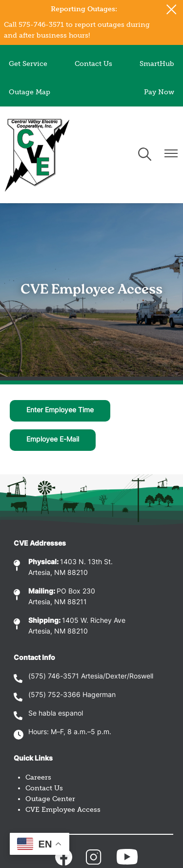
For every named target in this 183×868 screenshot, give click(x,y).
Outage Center (50, 799)
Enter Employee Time (60, 411)
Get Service (28, 64)
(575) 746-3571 (54, 677)
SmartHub (157, 64)
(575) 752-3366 (54, 695)
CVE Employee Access (63, 810)
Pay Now (159, 92)
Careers (38, 777)
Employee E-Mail (53, 440)
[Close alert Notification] (172, 10)
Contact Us (93, 64)
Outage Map (30, 92)
